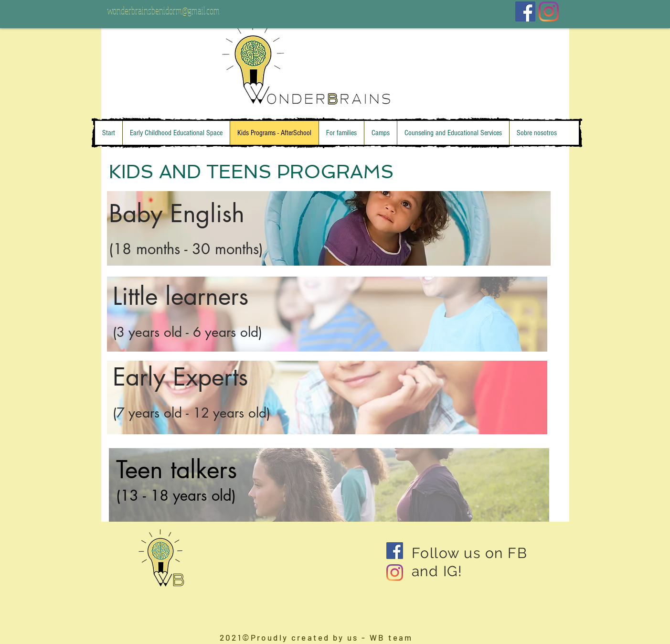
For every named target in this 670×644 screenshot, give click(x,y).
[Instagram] (549, 11)
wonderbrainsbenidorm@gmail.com (163, 11)
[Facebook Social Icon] (395, 551)
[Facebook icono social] (525, 11)
